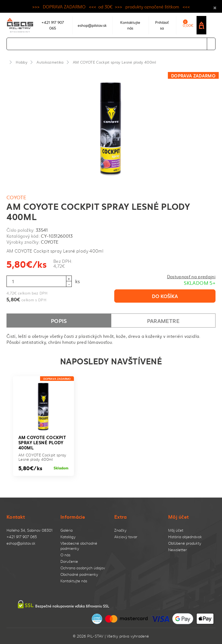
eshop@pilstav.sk (21, 543)
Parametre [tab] (163, 321)
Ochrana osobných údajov (83, 568)
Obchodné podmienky (79, 574)
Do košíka (165, 296)
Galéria (66, 530)
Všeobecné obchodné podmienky (79, 546)
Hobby (22, 62)
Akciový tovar (126, 537)
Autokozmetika (50, 62)
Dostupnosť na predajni (191, 276)
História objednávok (185, 537)
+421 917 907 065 (22, 537)
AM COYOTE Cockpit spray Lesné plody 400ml (115, 62)
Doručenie (69, 561)
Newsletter (177, 550)
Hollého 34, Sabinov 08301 (30, 530)
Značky (120, 530)
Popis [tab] (59, 321)
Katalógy (68, 537)
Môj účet (176, 530)
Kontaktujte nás (74, 581)
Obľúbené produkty (185, 543)
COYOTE (16, 197)
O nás (65, 555)
